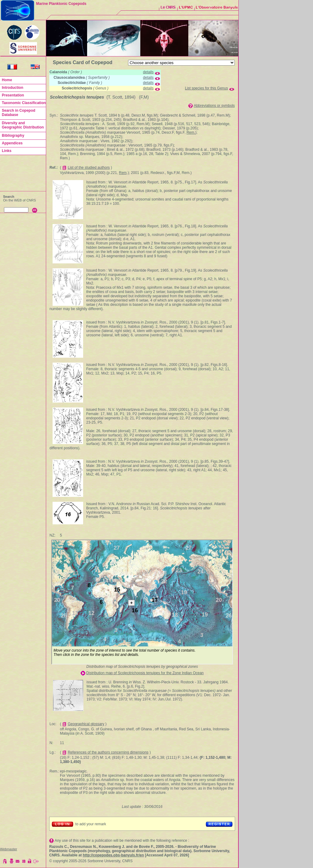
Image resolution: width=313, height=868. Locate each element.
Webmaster (9, 849)
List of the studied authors (89, 168)
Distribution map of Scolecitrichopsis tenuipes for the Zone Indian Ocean (145, 673)
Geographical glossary (86, 724)
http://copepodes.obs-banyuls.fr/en (113, 855)
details (148, 72)
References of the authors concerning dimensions (108, 752)
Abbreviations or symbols (214, 106)
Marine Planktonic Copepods (61, 4)
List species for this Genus (206, 88)
